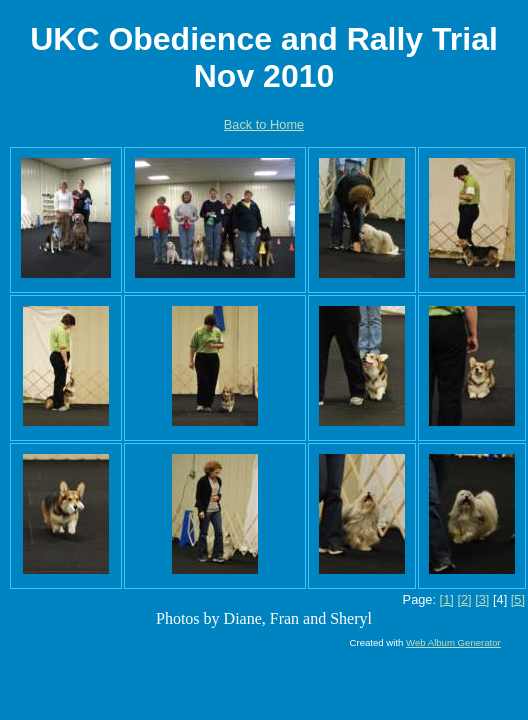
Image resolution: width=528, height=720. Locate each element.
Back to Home (264, 124)
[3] (482, 599)
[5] (518, 599)
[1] (447, 599)
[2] (464, 599)
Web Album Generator (453, 642)
